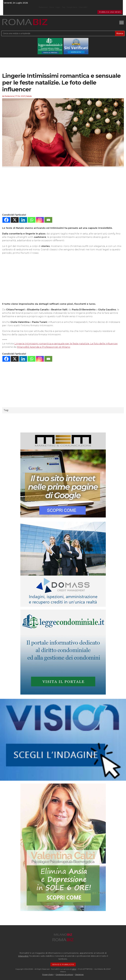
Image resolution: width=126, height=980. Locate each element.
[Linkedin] (23, 220)
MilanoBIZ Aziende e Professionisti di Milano (44, 347)
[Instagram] (40, 220)
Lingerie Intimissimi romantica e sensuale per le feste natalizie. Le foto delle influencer (66, 344)
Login (58, 7)
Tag (63, 7)
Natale (29, 96)
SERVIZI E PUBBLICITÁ (63, 964)
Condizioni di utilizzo (64, 974)
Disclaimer (79, 974)
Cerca (52, 7)
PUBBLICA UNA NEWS (110, 12)
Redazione (43, 7)
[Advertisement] (63, 191)
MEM (74, 969)
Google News (72, 7)
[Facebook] (6, 220)
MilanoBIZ (83, 7)
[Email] (48, 220)
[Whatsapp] (32, 220)
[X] (15, 220)
